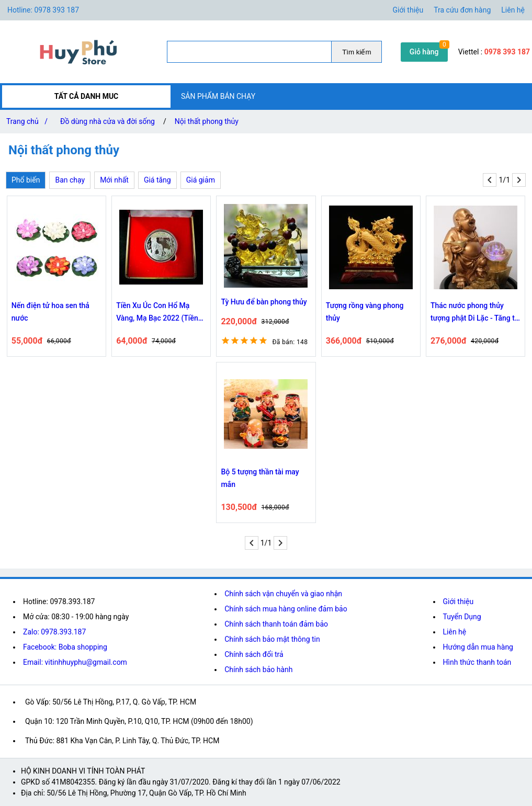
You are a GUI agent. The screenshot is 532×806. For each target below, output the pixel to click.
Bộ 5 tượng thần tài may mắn (260, 478)
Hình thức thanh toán (477, 662)
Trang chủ (29, 121)
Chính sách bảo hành (258, 669)
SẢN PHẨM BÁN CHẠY (218, 96)
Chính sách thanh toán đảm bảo (276, 624)
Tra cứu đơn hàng (462, 10)
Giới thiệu (459, 601)
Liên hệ (513, 10)
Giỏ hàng (424, 52)
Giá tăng (157, 180)
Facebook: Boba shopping (65, 647)
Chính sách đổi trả (254, 654)
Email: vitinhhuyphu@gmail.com (75, 662)
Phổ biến (26, 180)
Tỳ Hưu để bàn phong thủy (264, 302)
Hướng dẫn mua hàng (478, 647)
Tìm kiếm (356, 52)
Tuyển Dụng (462, 617)
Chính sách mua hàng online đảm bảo (286, 609)
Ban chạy (70, 180)
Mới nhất (114, 180)
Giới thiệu (408, 10)
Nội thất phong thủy (207, 121)
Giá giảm (201, 180)
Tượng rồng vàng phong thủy (365, 312)
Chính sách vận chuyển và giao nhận (283, 594)
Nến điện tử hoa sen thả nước (50, 312)
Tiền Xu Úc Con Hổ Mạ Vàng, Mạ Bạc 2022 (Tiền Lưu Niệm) (157, 313)
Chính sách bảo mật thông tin (272, 639)
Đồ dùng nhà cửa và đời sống (107, 121)
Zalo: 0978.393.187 (54, 632)
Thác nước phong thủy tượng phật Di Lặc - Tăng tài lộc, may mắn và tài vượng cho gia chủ (476, 313)
